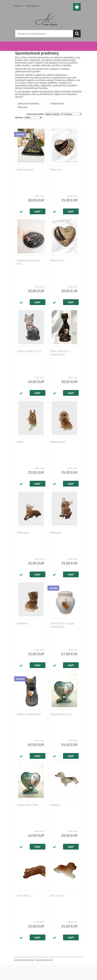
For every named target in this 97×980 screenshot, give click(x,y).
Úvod (19, 47)
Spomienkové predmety (34, 47)
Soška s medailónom (29, 714)
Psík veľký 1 (57, 896)
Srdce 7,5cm (57, 260)
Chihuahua (23, 533)
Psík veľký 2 (24, 896)
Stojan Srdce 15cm (61, 714)
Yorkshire (22, 623)
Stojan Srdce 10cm (28, 805)
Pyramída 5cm (25, 170)
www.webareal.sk (44, 960)
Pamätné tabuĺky (57, 103)
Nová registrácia (32, 6)
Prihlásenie (18, 6)
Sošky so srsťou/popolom (28, 103)
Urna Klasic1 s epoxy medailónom (62, 625)
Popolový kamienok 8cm (28, 262)
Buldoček (56, 533)
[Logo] (46, 19)
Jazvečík (55, 805)
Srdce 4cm (56, 170)
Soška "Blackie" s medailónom (60, 353)
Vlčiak (20, 442)
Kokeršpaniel (58, 442)
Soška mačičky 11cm (29, 351)
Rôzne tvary (23, 107)
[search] (77, 34)
